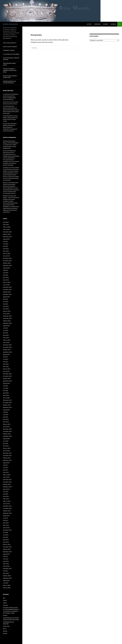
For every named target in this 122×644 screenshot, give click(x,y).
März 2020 (6, 395)
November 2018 (7, 431)
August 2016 (6, 489)
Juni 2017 (6, 467)
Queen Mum (6, 626)
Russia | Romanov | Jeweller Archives (11, 59)
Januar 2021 (6, 371)
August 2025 (6, 239)
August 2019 (6, 410)
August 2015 (6, 516)
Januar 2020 (6, 398)
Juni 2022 (6, 330)
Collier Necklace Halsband (11, 54)
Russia (5, 629)
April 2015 (6, 523)
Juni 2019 (6, 415)
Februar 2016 (7, 501)
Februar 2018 (7, 448)
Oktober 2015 (7, 511)
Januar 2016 (6, 504)
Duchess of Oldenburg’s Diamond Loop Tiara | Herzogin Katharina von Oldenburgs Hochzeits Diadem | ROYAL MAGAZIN (11, 154)
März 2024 (6, 280)
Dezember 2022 (7, 316)
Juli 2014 (5, 532)
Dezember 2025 (7, 232)
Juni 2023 (6, 302)
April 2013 (6, 561)
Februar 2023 (7, 311)
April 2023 (6, 306)
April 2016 (6, 496)
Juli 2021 (5, 357)
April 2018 (6, 446)
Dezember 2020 (7, 374)
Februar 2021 (7, 369)
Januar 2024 (6, 285)
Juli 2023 (5, 299)
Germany (5, 605)
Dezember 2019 (7, 400)
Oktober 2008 (7, 576)
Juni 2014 (6, 535)
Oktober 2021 (7, 350)
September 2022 (7, 323)
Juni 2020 (6, 388)
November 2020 (7, 376)
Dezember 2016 (7, 480)
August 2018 (6, 439)
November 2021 (7, 347)
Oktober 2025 (7, 234)
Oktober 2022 (7, 321)
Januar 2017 (6, 477)
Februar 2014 (7, 544)
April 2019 (6, 419)
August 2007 (6, 581)
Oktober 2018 (7, 434)
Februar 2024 (7, 282)
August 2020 (6, 383)
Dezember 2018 (7, 429)
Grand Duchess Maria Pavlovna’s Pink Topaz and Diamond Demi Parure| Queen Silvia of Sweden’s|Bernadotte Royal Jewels (11, 110)
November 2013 (7, 547)
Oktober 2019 (7, 405)
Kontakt (106, 24)
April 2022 (6, 335)
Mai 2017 (6, 470)
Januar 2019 (6, 427)
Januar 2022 (6, 342)
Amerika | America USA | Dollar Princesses (10, 82)
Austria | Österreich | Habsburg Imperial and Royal (10, 70)
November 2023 (7, 290)
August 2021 (6, 354)
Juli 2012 (5, 571)
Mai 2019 (6, 417)
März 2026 (6, 225)
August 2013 (6, 554)
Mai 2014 (6, 537)
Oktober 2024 (7, 263)
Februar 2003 (7, 588)
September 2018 (7, 436)
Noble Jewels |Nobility (10, 43)
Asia (4, 598)
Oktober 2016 (7, 484)
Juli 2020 (5, 386)
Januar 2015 (6, 528)
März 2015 (6, 525)
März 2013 (6, 564)
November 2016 (7, 482)
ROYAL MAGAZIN (10, 24)
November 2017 (7, 455)
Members (113, 24)
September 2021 (7, 352)
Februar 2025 (7, 253)
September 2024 (7, 265)
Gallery (5, 603)
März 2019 (6, 422)
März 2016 (6, 499)
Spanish (5, 633)
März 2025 (6, 251)
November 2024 (7, 261)
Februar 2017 (7, 475)
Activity (89, 24)
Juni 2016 (6, 492)
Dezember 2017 (7, 453)
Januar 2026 (6, 229)
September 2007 (7, 578)
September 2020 (7, 381)
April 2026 (6, 222)
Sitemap (5, 631)
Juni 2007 (6, 583)
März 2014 (6, 542)
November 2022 (7, 318)
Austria (5, 600)
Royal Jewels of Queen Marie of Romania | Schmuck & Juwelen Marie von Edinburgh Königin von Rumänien (11, 177)
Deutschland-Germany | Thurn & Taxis (10, 77)
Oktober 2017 (7, 458)
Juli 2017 (5, 465)
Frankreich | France (9, 50)
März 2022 (6, 338)
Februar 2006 (7, 585)
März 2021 (6, 366)
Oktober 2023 (7, 292)
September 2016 (7, 487)
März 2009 (6, 573)
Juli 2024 (5, 270)
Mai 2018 (6, 443)
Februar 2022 (7, 340)
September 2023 (7, 294)
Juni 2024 (6, 273)
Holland (5, 615)
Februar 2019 (7, 424)
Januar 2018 (6, 451)
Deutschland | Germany (10, 47)
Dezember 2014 (7, 530)
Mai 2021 (6, 362)
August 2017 (6, 463)
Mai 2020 (6, 391)
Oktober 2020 (7, 379)
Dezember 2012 (7, 568)
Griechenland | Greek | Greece (9, 64)
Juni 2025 (6, 244)
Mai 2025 (6, 246)
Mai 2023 (6, 304)
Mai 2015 (6, 520)
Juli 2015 (5, 518)
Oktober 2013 (7, 549)
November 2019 (7, 403)
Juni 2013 (6, 559)
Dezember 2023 (7, 287)
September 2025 (7, 237)
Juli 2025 (5, 241)
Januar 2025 (6, 256)
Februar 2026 (7, 227)
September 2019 (7, 407)
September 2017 (7, 460)
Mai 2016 (6, 494)
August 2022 (6, 326)
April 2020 (6, 393)
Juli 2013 (5, 556)
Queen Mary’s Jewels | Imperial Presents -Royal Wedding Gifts (10, 146)
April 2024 (6, 278)
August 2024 (6, 268)
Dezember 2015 (7, 506)
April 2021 (6, 364)
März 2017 (6, 472)
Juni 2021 (6, 359)
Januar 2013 (6, 566)
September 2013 (7, 552)
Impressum (97, 24)
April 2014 (6, 540)
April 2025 (6, 249)
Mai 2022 (6, 333)
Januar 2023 (6, 314)
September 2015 (7, 513)
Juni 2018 (6, 441)
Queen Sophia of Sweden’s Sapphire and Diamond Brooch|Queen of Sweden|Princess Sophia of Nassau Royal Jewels (10, 127)
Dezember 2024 (7, 258)
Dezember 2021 (7, 345)
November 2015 (7, 508)
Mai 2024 (6, 275)
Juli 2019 (5, 412)
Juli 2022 (5, 328)
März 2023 (6, 309)
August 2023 (6, 297)
